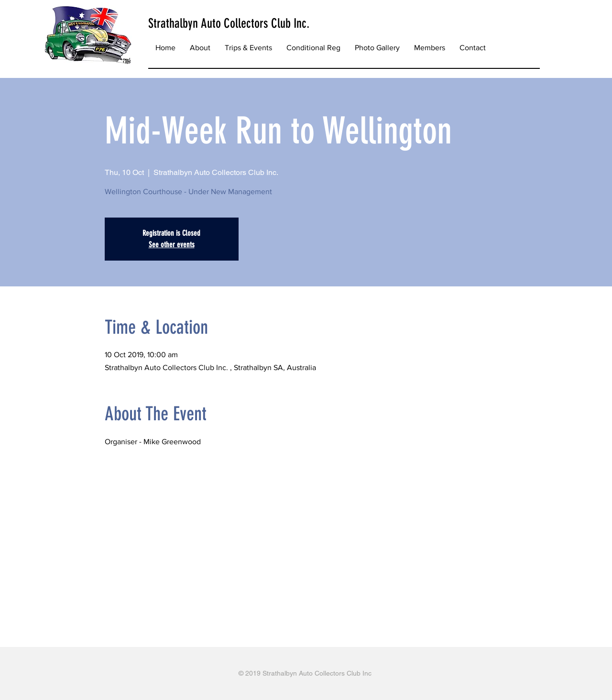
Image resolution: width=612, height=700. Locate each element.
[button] (248, 48)
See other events (172, 245)
